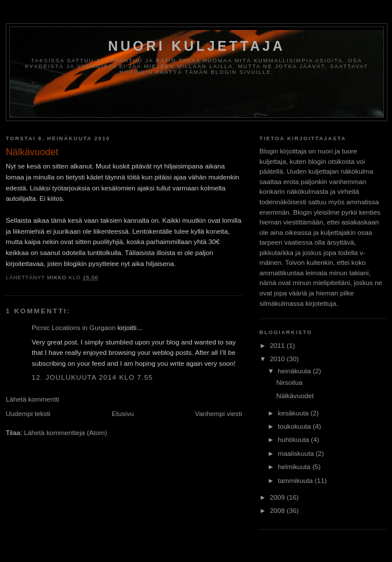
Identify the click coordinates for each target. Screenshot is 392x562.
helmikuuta (295, 467)
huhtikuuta (294, 439)
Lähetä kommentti (33, 399)
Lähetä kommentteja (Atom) (65, 432)
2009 (278, 497)
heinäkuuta (295, 371)
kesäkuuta (294, 413)
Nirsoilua (289, 382)
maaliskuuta (297, 453)
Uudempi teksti (28, 413)
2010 (278, 359)
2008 (278, 510)
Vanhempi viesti (218, 413)
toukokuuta (295, 426)
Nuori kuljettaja (196, 46)
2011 (278, 345)
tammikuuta (296, 480)
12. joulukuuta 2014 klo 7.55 (93, 377)
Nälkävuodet (295, 396)
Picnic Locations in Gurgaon (74, 327)
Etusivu (123, 413)
